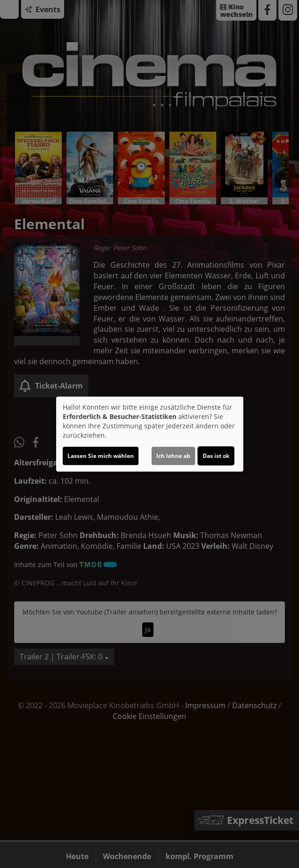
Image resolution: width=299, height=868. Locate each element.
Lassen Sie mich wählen (101, 456)
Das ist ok (216, 456)
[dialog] (150, 434)
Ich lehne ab (173, 456)
